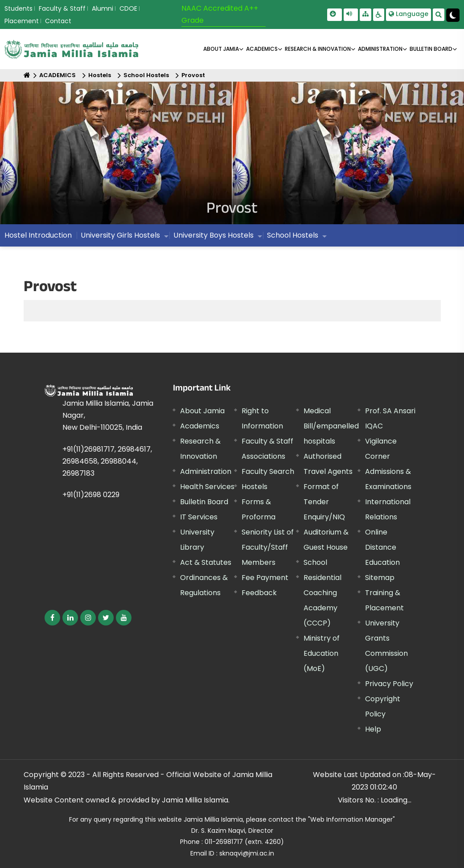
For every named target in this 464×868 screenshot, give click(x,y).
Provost (193, 75)
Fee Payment (265, 578)
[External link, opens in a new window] (52, 618)
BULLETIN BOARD (431, 49)
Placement (22, 21)
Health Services (207, 487)
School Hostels (146, 75)
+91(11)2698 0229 (91, 495)
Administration (206, 471)
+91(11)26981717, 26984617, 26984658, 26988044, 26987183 (107, 461)
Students (18, 8)
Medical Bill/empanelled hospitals (331, 426)
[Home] (27, 75)
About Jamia (221, 49)
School (315, 562)
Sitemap (380, 578)
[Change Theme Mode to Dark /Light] (453, 15)
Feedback (259, 593)
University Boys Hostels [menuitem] (214, 235)
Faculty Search (268, 471)
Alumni (103, 8)
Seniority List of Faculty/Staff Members (268, 547)
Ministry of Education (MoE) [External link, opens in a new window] (322, 653)
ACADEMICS (262, 49)
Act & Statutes (206, 562)
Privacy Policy (389, 684)
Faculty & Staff (62, 8)
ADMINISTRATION (380, 49)
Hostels (100, 75)
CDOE (128, 8)
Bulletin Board (204, 502)
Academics (200, 426)
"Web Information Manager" (351, 819)
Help (373, 729)
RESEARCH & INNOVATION (318, 49)
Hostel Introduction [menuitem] (38, 235)
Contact (58, 21)
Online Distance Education (382, 547)
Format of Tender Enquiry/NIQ (324, 502)
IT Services (199, 517)
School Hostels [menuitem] (293, 235)
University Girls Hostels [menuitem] (120, 235)
